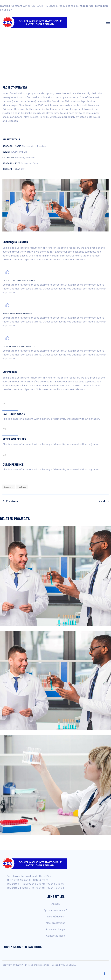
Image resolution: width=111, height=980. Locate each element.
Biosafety (9, 487)
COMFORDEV (69, 965)
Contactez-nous (55, 936)
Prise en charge (55, 929)
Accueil (56, 904)
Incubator (22, 487)
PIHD (24, 965)
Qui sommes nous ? (55, 910)
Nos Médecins (55, 917)
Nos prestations (55, 923)
